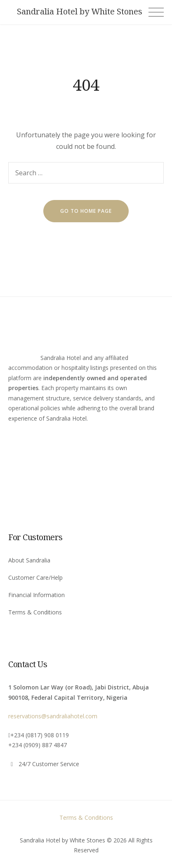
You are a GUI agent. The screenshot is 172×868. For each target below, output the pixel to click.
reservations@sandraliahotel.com (53, 716)
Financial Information (37, 595)
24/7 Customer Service (49, 764)
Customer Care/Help (35, 577)
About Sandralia (29, 560)
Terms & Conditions (35, 612)
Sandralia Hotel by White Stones (80, 12)
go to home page (86, 211)
